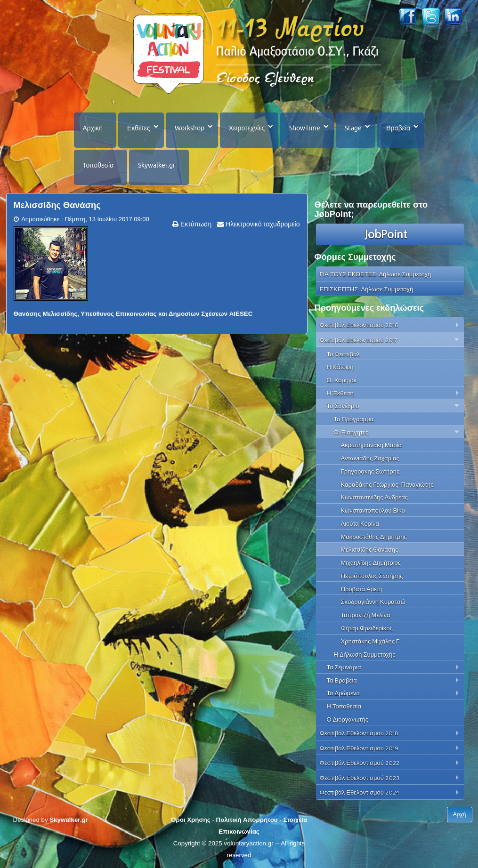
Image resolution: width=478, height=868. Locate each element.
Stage (353, 128)
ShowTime (305, 128)
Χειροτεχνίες (247, 128)
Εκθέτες (139, 128)
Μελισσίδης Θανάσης (57, 205)
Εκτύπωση (195, 224)
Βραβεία (398, 128)
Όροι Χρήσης (190, 820)
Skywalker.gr (157, 165)
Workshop (190, 128)
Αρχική (93, 128)
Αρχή (460, 814)
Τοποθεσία (98, 165)
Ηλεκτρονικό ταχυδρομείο (262, 224)
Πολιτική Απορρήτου (247, 820)
